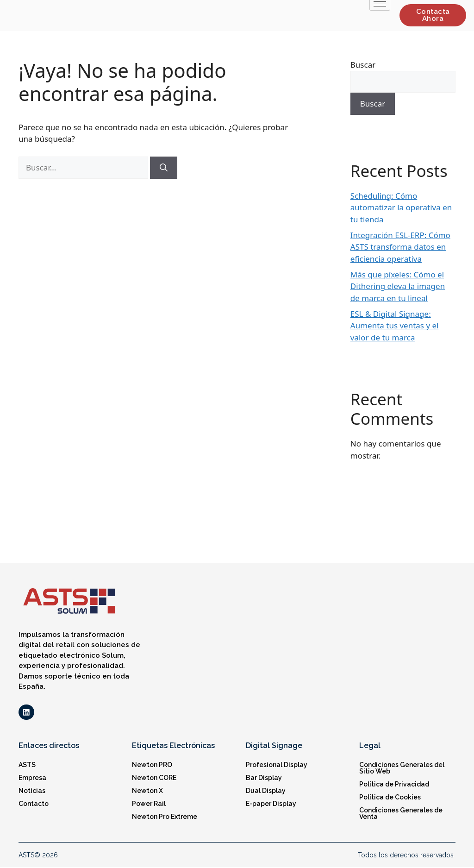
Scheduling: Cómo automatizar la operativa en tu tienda (401, 208)
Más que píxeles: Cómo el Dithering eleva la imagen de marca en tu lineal (398, 286)
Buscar (363, 65)
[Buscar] (164, 168)
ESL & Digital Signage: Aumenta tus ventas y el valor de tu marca (395, 326)
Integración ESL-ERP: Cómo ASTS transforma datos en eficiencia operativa (400, 247)
